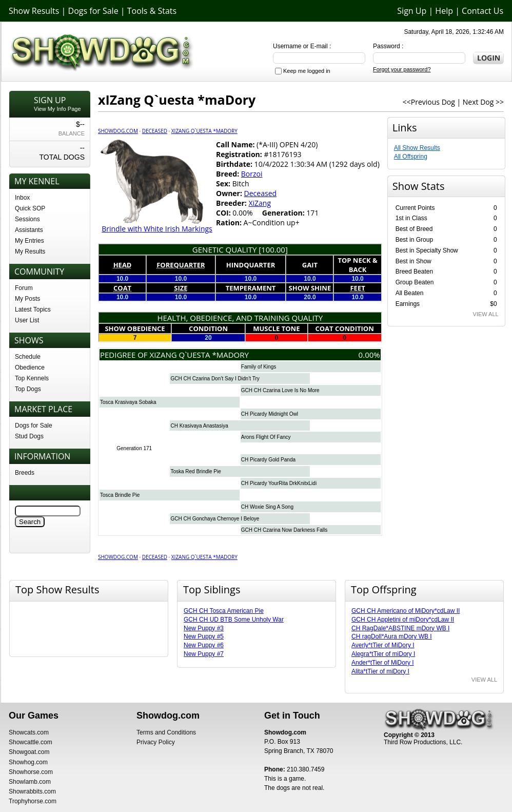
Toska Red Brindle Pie (195, 471)
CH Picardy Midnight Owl (270, 414)
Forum (24, 288)
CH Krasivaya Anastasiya (199, 426)
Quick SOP (30, 208)
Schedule (28, 357)
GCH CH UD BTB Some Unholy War (234, 620)
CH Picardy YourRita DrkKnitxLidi (279, 483)
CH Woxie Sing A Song (267, 507)
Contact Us (483, 11)
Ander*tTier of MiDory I (383, 663)
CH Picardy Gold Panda (268, 460)
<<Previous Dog (429, 102)
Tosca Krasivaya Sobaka (128, 402)
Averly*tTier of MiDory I (383, 645)
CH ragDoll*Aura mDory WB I (392, 636)
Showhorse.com (31, 772)
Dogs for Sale (93, 11)
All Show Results (417, 148)
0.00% (369, 355)
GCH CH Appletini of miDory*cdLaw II (403, 620)
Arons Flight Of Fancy (266, 437)
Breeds (25, 473)
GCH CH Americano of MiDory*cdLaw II (406, 611)
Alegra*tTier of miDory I (383, 654)
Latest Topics (33, 310)
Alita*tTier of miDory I (380, 671)
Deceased (155, 131)
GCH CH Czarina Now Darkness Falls (284, 530)
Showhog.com (28, 762)
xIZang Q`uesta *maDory (204, 131)
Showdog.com (118, 131)
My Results (30, 252)
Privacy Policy (156, 742)
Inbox (22, 198)
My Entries (29, 241)
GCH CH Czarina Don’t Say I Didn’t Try (215, 379)
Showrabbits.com (32, 791)
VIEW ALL (486, 314)
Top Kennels (32, 378)
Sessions (27, 219)
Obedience (30, 368)
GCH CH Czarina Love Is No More (280, 390)
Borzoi (252, 174)
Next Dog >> (483, 102)
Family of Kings (259, 367)
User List (27, 320)
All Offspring (411, 157)
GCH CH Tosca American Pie (224, 611)
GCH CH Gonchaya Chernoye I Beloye (215, 519)
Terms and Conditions (166, 732)
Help (444, 11)
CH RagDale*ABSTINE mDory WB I (400, 628)
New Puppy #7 (204, 654)
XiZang (260, 203)
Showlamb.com (30, 782)
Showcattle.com (31, 742)
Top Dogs (28, 389)
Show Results (34, 11)
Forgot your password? (402, 69)
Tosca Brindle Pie (120, 495)
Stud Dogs (29, 436)
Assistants (29, 230)
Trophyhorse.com (33, 801)
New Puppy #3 (204, 628)
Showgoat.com (29, 752)
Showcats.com (29, 732)
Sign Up (412, 11)
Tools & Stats (152, 11)
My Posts (27, 299)
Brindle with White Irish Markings (157, 229)
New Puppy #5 (204, 636)
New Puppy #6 (204, 645)
